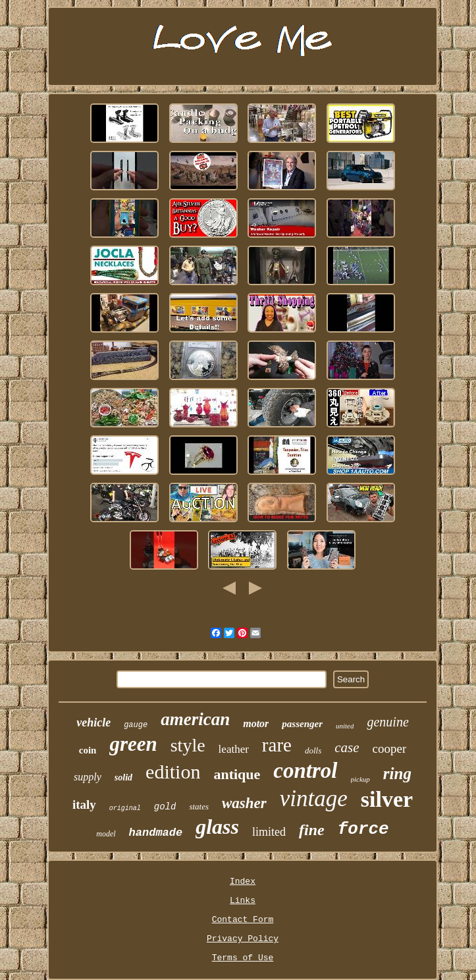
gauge (136, 725)
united (345, 726)
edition (173, 772)
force (363, 829)
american (195, 719)
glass (217, 827)
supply (88, 777)
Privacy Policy (243, 939)
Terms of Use (243, 958)
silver (387, 799)
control (305, 771)
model (106, 834)
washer (244, 803)
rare (277, 745)
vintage (314, 799)
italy (84, 804)
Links (243, 901)
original (125, 808)
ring (397, 774)
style (188, 745)
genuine (387, 722)
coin (88, 750)
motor (256, 723)
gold (165, 807)
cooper (390, 749)
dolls (313, 750)
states (199, 806)
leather (234, 749)
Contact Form (243, 920)
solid (123, 777)
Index (243, 882)
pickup (360, 779)
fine (312, 830)
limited (269, 832)
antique (237, 774)
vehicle (93, 722)
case (347, 748)
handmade (156, 833)
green (133, 744)
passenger (302, 724)
